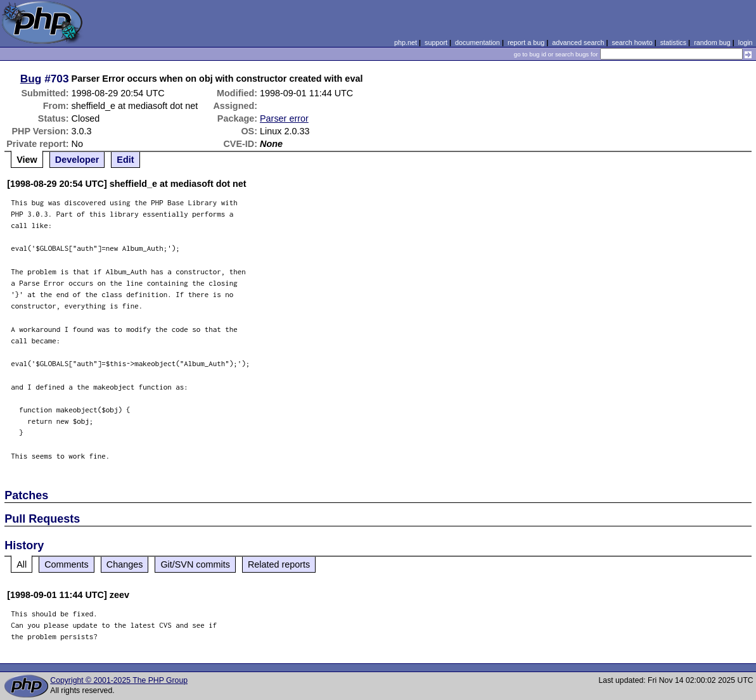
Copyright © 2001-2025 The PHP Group (119, 680)
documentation (477, 42)
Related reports (279, 564)
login (746, 42)
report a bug (526, 42)
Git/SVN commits (195, 564)
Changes (125, 564)
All (22, 564)
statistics (673, 42)
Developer (77, 160)
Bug (31, 79)
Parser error (284, 118)
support (436, 42)
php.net (406, 42)
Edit (125, 160)
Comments (67, 564)
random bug (712, 42)
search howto (632, 42)
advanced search (578, 42)
